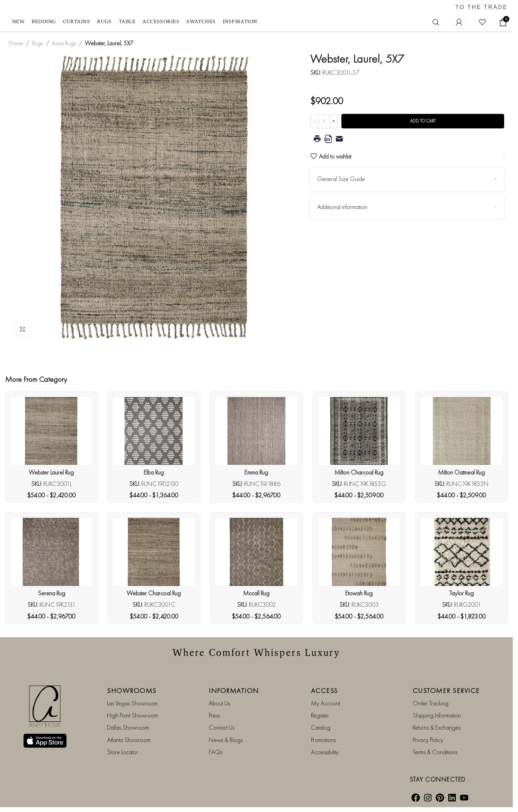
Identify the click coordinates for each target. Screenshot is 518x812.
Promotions (323, 740)
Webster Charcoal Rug (154, 593)
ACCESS (324, 691)
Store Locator (123, 752)
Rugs (38, 43)
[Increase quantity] (334, 121)
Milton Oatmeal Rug (461, 472)
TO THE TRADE (481, 7)
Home (16, 43)
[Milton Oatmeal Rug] (462, 431)
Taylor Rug (462, 593)
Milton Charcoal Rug (359, 472)
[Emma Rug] (256, 431)
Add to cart (423, 121)
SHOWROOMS (132, 691)
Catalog (321, 727)
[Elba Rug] (154, 431)
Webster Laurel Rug (51, 472)
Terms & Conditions (435, 752)
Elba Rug (154, 472)
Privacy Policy (428, 740)
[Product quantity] (324, 121)
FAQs (216, 752)
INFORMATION (234, 691)
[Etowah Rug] (359, 552)
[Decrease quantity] (315, 121)
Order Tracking (431, 703)
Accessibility (325, 752)
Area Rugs (64, 43)
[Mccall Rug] (256, 552)
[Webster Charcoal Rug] (154, 552)
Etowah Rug (359, 593)
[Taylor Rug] (462, 552)
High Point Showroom (132, 715)
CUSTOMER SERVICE (446, 691)
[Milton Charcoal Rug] (359, 431)
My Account (325, 703)
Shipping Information (437, 715)
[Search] (436, 22)
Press (214, 715)
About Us (219, 703)
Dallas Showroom (128, 727)
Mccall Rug (256, 593)
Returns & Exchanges (437, 727)
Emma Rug (256, 472)
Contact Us (222, 727)
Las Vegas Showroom (132, 703)
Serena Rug (51, 593)
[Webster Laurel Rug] (51, 431)
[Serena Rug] (51, 552)
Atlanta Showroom (129, 740)
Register (320, 715)
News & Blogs (226, 740)
